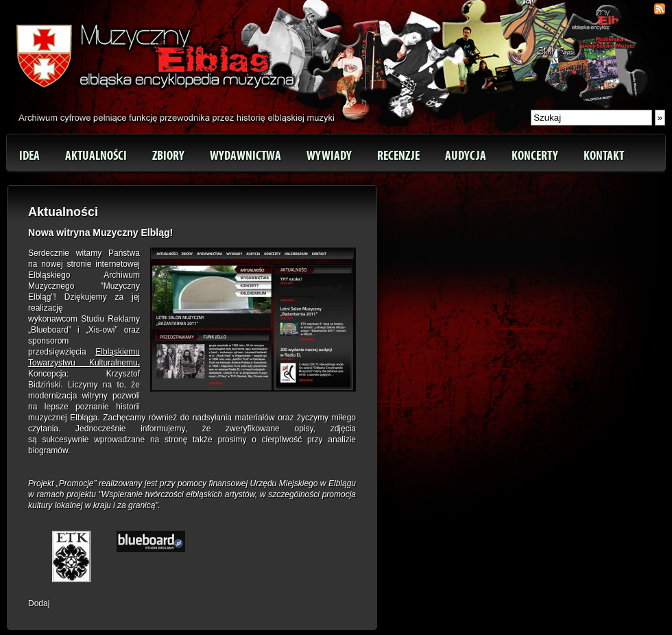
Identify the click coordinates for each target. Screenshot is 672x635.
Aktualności (96, 156)
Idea (29, 156)
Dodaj (39, 603)
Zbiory (168, 156)
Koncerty (535, 156)
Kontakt (604, 156)
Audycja (466, 156)
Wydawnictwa (245, 156)
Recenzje (398, 156)
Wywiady (329, 156)
